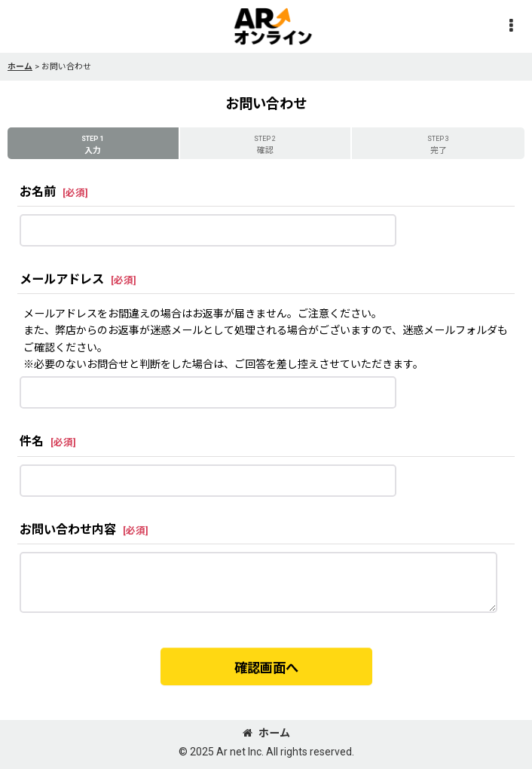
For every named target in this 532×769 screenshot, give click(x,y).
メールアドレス (62, 279)
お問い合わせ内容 (68, 530)
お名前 (38, 192)
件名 (32, 441)
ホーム (266, 733)
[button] (511, 27)
